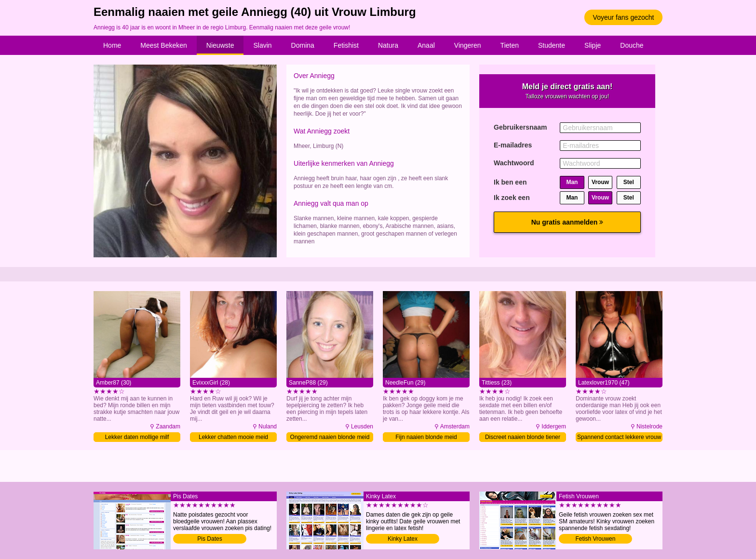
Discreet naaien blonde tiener (523, 437)
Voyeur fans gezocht (624, 17)
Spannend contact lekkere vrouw (619, 437)
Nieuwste (220, 45)
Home (112, 45)
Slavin (262, 45)
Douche (632, 45)
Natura (388, 45)
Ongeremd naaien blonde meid (330, 437)
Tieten (510, 45)
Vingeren (468, 45)
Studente (552, 45)
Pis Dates (209, 539)
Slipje (593, 45)
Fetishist (346, 45)
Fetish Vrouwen (596, 539)
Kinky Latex (403, 539)
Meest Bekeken (164, 45)
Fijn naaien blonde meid (426, 437)
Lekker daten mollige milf (137, 437)
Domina (303, 45)
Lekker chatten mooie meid (233, 437)
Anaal (426, 45)
